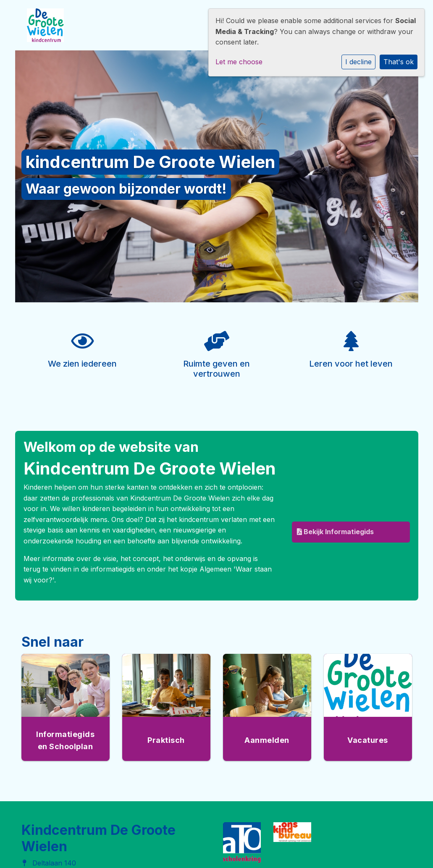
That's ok (399, 62)
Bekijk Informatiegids (335, 532)
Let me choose (239, 62)
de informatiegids (108, 569)
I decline (358, 62)
